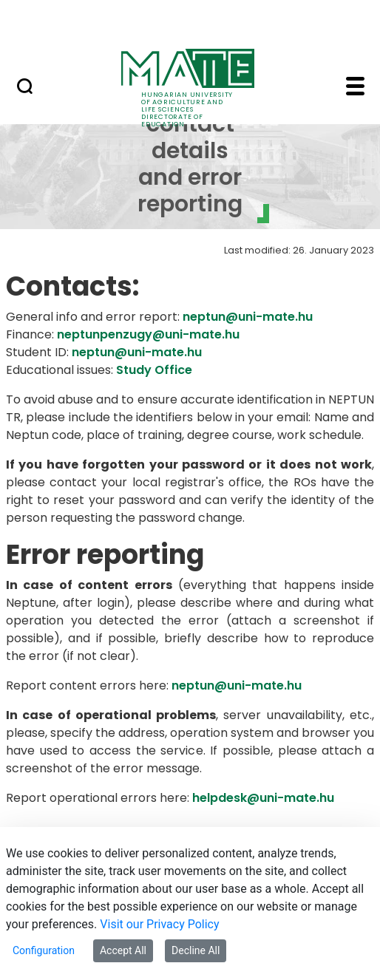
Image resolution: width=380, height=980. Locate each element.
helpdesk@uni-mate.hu (263, 798)
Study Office (154, 370)
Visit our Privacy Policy (159, 924)
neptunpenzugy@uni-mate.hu (148, 334)
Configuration (44, 950)
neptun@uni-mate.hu (248, 317)
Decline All (196, 950)
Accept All (123, 950)
